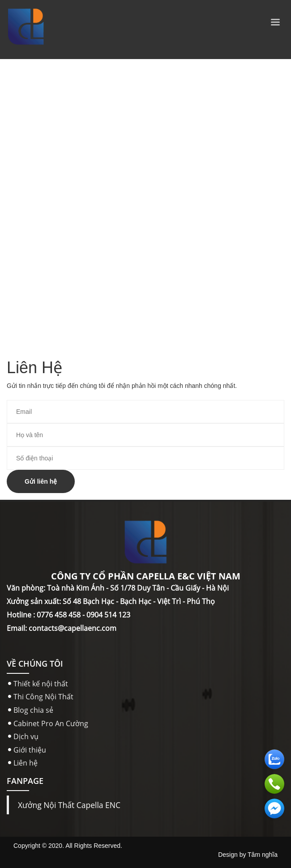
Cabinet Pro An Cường (51, 723)
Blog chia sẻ (33, 710)
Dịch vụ (26, 736)
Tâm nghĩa (263, 855)
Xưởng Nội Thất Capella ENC (69, 805)
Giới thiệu (30, 750)
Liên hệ (26, 763)
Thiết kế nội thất (41, 684)
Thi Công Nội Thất (43, 697)
